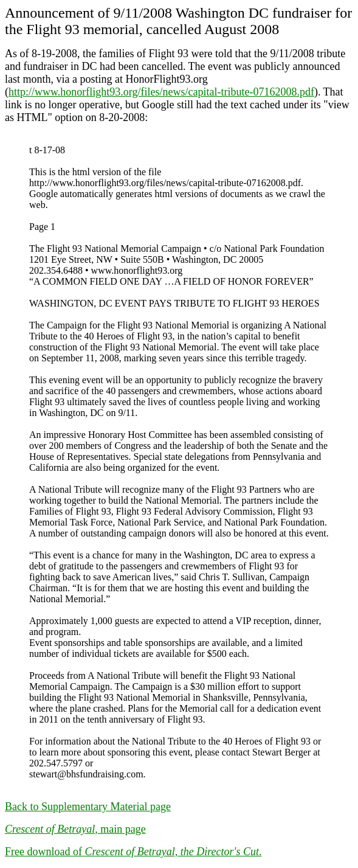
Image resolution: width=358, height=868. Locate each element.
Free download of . (133, 852)
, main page (75, 829)
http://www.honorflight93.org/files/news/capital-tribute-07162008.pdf (161, 92)
